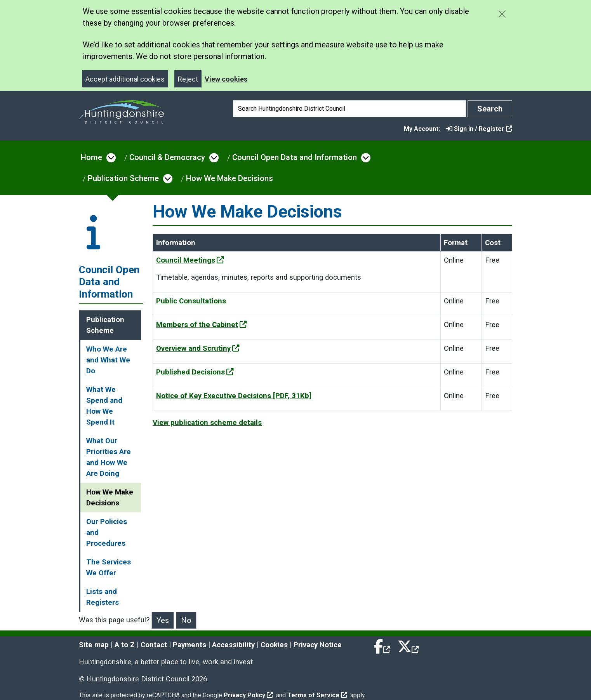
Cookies (274, 645)
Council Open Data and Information (295, 157)
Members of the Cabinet (202, 325)
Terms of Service (317, 695)
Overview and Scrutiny (198, 348)
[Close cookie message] (502, 14)
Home (91, 157)
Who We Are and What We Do (108, 360)
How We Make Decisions (229, 178)
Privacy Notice (318, 645)
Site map (94, 645)
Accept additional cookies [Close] (125, 79)
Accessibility (233, 645)
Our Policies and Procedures (107, 533)
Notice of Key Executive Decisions (234, 396)
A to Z (125, 645)
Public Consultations (191, 301)
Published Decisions (195, 372)
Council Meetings (190, 260)
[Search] (349, 109)
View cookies (226, 79)
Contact (154, 645)
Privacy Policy (248, 695)
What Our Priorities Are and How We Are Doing (109, 457)
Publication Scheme (123, 178)
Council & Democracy (167, 157)
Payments (189, 645)
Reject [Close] (188, 79)
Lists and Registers (103, 597)
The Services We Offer (109, 568)
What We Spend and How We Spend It (104, 406)
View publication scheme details (207, 423)
